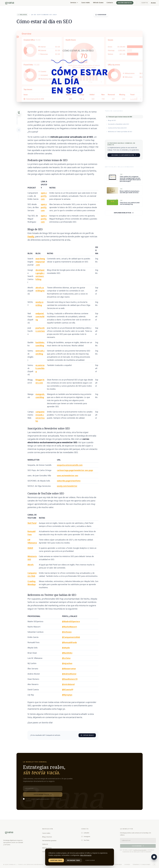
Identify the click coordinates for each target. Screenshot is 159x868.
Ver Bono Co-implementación (124, 155)
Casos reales (86, 3)
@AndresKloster (69, 674)
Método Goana (98, 3)
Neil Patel (32, 523)
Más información (86, 855)
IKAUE (30, 548)
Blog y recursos (47, 837)
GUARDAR (101, 15)
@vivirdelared (68, 684)
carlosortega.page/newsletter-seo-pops (75, 470)
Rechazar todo (74, 860)
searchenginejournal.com (40, 262)
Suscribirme (138, 846)
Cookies (127, 864)
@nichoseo (67, 632)
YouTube (85, 840)
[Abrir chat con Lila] (154, 857)
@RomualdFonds (69, 642)
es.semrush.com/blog (40, 368)
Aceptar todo (56, 860)
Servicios (74, 3)
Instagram (86, 836)
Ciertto (145, 3)
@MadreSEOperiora (71, 621)
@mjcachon (67, 663)
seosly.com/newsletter (67, 486)
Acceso (153, 3)
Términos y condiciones (141, 864)
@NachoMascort (70, 627)
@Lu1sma (66, 658)
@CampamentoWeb (71, 637)
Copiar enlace (87, 735)
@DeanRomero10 (70, 679)
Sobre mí (45, 844)
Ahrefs (31, 565)
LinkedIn (85, 833)
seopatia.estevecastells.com (70, 465)
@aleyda (66, 648)
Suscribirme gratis (43, 794)
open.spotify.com (44, 196)
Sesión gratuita (125, 3)
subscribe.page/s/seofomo (69, 481)
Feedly (31, 236)
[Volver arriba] (154, 865)
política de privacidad (43, 799)
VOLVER (22, 15)
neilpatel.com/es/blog (40, 317)
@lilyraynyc (67, 695)
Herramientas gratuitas (49, 840)
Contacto (110, 3)
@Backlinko (67, 653)
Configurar (90, 860)
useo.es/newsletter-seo (68, 475)
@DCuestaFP (68, 690)
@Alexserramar (69, 669)
